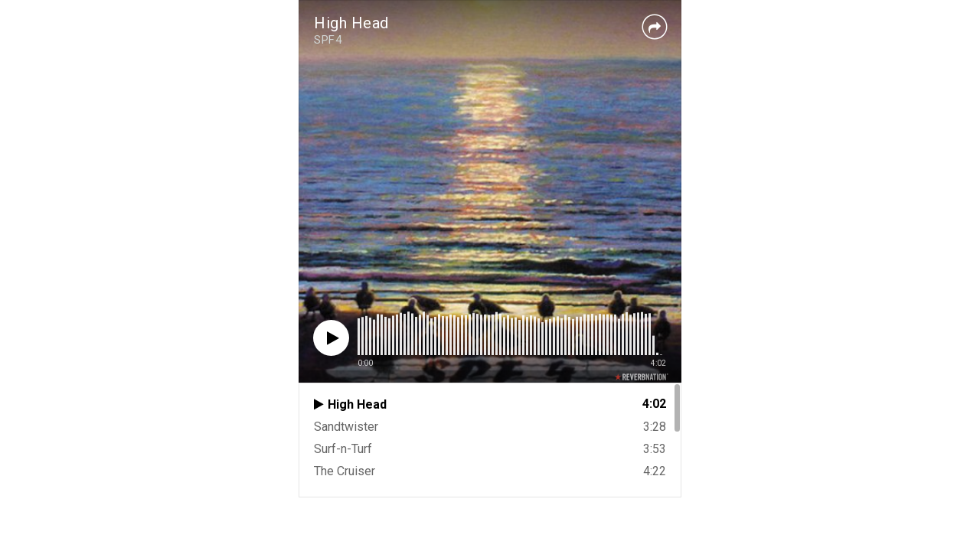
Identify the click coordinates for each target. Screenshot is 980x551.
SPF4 (328, 40)
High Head (351, 23)
